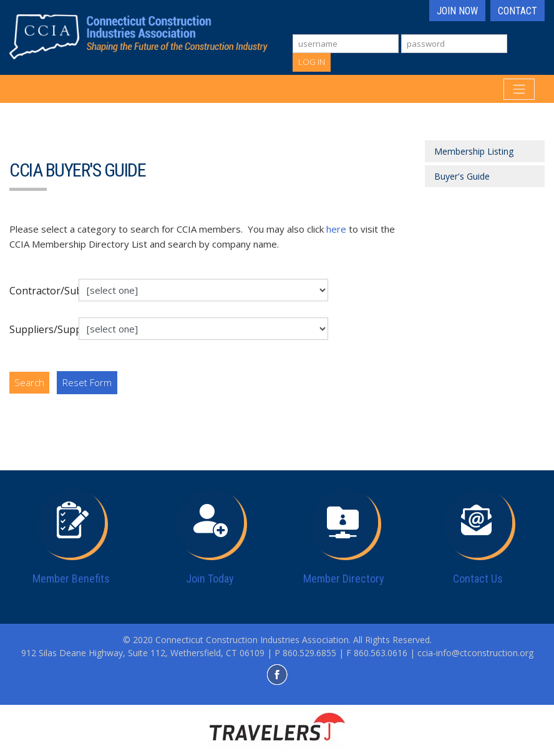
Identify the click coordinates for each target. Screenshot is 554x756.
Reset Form (87, 382)
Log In (312, 62)
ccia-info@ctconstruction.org (475, 653)
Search (29, 382)
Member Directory (344, 579)
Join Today (210, 579)
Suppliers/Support (39, 329)
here (336, 229)
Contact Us (478, 579)
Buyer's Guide (462, 176)
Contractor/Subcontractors (39, 291)
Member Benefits (71, 579)
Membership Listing (474, 151)
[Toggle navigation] (519, 89)
